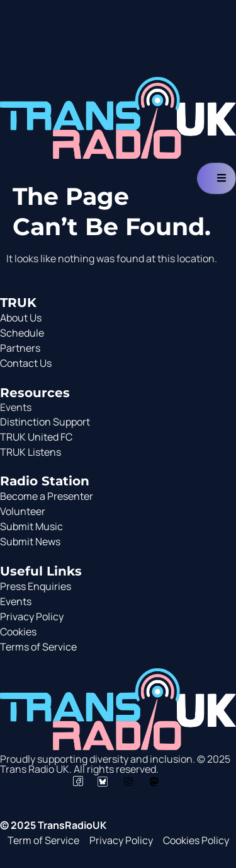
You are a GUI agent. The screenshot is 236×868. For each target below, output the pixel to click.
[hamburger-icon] (216, 178)
